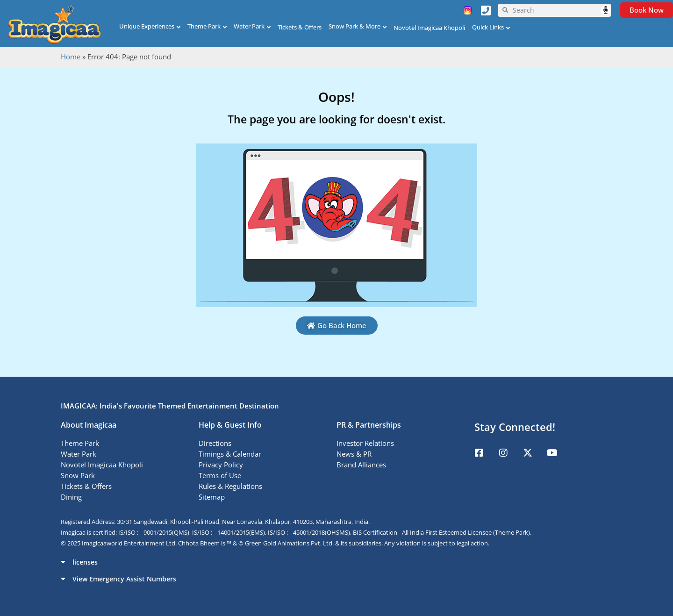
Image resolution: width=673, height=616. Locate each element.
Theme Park (204, 26)
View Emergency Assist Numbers (124, 579)
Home (71, 57)
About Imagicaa (89, 425)
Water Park (249, 26)
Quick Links (488, 27)
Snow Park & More (354, 26)
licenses (85, 562)
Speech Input (606, 10)
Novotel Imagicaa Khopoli (429, 28)
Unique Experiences (147, 26)
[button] (336, 562)
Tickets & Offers (300, 27)
